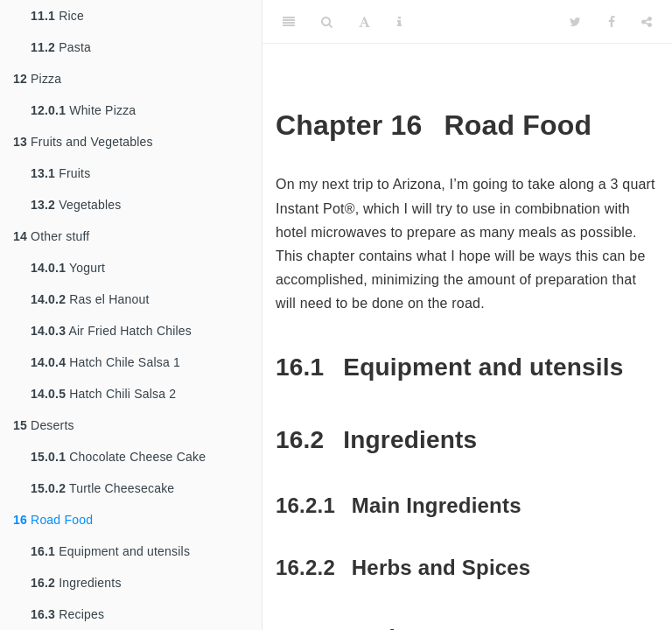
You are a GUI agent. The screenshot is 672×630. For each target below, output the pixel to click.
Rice (57, 16)
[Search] (327, 22)
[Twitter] (575, 22)
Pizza (37, 79)
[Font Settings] (364, 22)
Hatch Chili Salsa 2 (103, 394)
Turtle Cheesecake (102, 488)
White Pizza (83, 110)
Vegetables (76, 205)
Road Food (53, 520)
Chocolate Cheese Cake (118, 457)
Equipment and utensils (110, 551)
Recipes (67, 614)
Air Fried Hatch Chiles (111, 331)
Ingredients (76, 583)
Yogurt (68, 268)
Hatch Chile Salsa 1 (105, 362)
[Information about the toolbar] (399, 22)
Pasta (61, 47)
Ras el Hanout (90, 299)
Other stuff (51, 236)
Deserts (44, 425)
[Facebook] (612, 22)
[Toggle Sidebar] (289, 22)
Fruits (60, 173)
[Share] (647, 22)
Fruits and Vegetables (83, 142)
